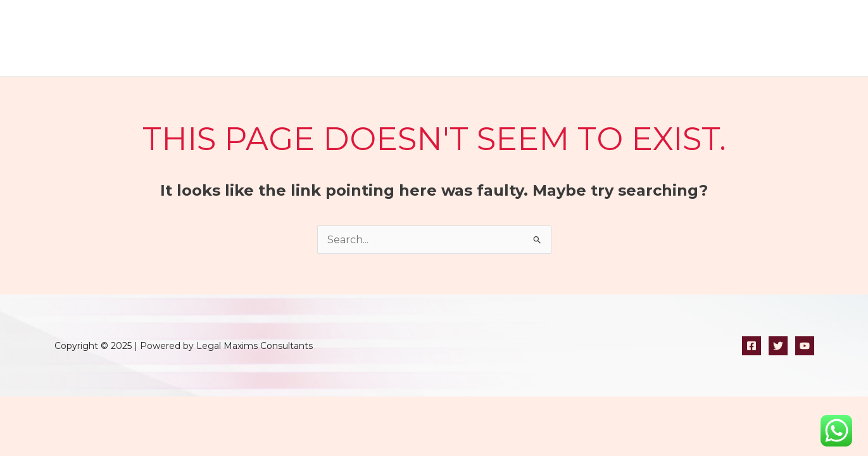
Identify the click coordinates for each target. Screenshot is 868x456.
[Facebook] (752, 346)
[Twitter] (778, 346)
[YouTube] (805, 346)
